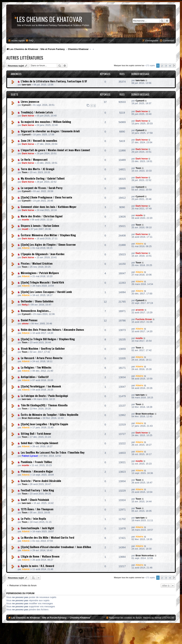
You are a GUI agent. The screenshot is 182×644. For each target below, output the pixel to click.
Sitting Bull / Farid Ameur (36, 433)
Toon (25, 172)
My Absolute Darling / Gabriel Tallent (43, 178)
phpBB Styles (99, 628)
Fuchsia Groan (144, 319)
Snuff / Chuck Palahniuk (35, 500)
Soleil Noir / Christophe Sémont (40, 443)
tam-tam (26, 85)
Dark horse (28, 116)
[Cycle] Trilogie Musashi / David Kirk (42, 282)
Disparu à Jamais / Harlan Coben (40, 226)
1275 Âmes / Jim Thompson (37, 509)
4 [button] (170, 66)
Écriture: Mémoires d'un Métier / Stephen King (48, 235)
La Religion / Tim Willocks (36, 367)
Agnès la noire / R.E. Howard (37, 566)
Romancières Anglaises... (36, 311)
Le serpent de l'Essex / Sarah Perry (42, 188)
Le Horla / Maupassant (34, 159)
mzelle (25, 220)
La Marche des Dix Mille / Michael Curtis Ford (47, 537)
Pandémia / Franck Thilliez (36, 462)
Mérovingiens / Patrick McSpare (40, 273)
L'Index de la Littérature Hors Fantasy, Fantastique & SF (54, 81)
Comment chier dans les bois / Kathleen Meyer (49, 207)
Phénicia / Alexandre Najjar (37, 471)
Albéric (26, 248)
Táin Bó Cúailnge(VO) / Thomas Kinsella (44, 405)
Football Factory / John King (37, 490)
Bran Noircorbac (31, 418)
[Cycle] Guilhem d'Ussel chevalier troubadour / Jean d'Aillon (56, 547)
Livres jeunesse (30, 101)
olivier (25, 324)
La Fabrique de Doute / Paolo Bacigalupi (44, 396)
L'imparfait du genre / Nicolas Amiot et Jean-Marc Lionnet (55, 150)
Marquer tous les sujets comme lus (129, 65)
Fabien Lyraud (30, 456)
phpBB (83, 636)
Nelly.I (25, 305)
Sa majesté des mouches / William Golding (46, 122)
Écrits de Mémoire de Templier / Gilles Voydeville (50, 415)
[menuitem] (30, 41)
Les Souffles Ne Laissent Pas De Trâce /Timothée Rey (53, 452)
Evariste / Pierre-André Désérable (41, 481)
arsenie (140, 310)
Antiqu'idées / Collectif (35, 377)
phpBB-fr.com (96, 638)
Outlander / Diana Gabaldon (37, 301)
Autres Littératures (25, 58)
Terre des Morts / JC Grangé (38, 169)
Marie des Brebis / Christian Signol (42, 216)
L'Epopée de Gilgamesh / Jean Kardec (43, 254)
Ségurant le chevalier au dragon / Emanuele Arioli (50, 131)
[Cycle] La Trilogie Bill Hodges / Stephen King (48, 339)
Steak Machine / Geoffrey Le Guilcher (43, 348)
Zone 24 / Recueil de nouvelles (39, 140)
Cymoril (26, 105)
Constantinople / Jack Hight (38, 528)
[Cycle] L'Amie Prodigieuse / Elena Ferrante (46, 197)
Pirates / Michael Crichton (37, 263)
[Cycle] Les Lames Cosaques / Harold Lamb (46, 292)
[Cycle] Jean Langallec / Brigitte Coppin (44, 424)
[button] (174, 66)
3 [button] (166, 66)
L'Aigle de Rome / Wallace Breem (40, 556)
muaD (25, 229)
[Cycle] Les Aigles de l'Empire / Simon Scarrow (48, 244)
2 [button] (162, 66)
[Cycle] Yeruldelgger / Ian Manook (41, 386)
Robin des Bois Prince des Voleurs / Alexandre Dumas (52, 329)
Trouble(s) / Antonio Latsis (37, 112)
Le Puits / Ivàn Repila (33, 518)
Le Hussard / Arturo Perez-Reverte (42, 358)
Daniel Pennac (29, 320)
